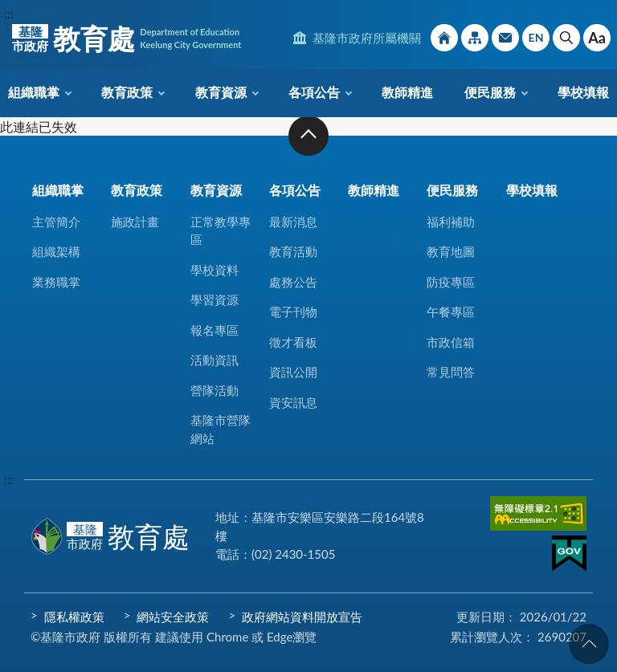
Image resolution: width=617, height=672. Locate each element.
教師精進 (407, 92)
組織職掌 (34, 92)
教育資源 (221, 92)
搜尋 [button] (566, 38)
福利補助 (451, 222)
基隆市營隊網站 (221, 429)
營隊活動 (215, 390)
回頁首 (589, 644)
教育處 (127, 39)
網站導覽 (475, 38)
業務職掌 (56, 282)
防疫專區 (451, 282)
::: (9, 13)
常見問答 (451, 372)
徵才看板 (293, 342)
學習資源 (215, 299)
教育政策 (127, 92)
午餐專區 (451, 312)
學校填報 (583, 92)
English (536, 38)
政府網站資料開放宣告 (302, 617)
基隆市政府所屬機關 (367, 38)
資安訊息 (293, 402)
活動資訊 (215, 360)
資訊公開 (293, 372)
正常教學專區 (221, 231)
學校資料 (215, 270)
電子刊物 (293, 312)
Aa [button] (597, 38)
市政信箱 (505, 38)
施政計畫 (135, 222)
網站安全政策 (173, 617)
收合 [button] (308, 136)
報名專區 (215, 330)
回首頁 (444, 38)
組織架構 (56, 251)
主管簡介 (56, 222)
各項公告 (314, 92)
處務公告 (293, 282)
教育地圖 (451, 251)
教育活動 (293, 251)
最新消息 (293, 222)
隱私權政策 (74, 617)
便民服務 (490, 92)
